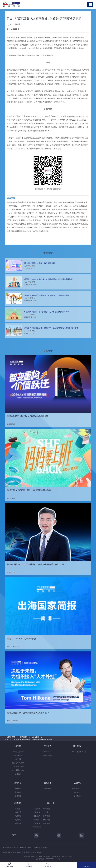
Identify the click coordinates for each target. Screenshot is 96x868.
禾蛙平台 (48, 789)
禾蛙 (29, 848)
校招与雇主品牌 (18, 763)
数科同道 (18, 796)
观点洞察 (36, 737)
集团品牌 (37, 816)
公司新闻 (37, 823)
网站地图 (20, 852)
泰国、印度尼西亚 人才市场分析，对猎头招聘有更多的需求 (28, 740)
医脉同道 (18, 789)
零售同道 (18, 792)
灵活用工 (18, 759)
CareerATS (36, 848)
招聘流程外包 (18, 755)
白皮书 (18, 809)
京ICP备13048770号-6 (66, 856)
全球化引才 (48, 752)
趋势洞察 (24, 737)
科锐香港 (44, 848)
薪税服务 (18, 774)
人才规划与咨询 (18, 770)
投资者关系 (37, 827)
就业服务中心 (77, 789)
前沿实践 (18, 816)
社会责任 (37, 820)
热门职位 (77, 792)
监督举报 (38, 852)
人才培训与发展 (18, 766)
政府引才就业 (48, 755)
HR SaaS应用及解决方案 (77, 752)
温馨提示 (29, 852)
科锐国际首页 (10, 737)
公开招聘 (77, 796)
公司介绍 (37, 812)
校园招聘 (46, 820)
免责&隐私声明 (9, 852)
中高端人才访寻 (18, 752)
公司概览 (37, 809)
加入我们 (46, 809)
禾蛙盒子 (23, 848)
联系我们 (46, 823)
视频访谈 (18, 823)
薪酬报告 (18, 812)
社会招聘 (46, 816)
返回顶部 (86, 865)
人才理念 (46, 812)
